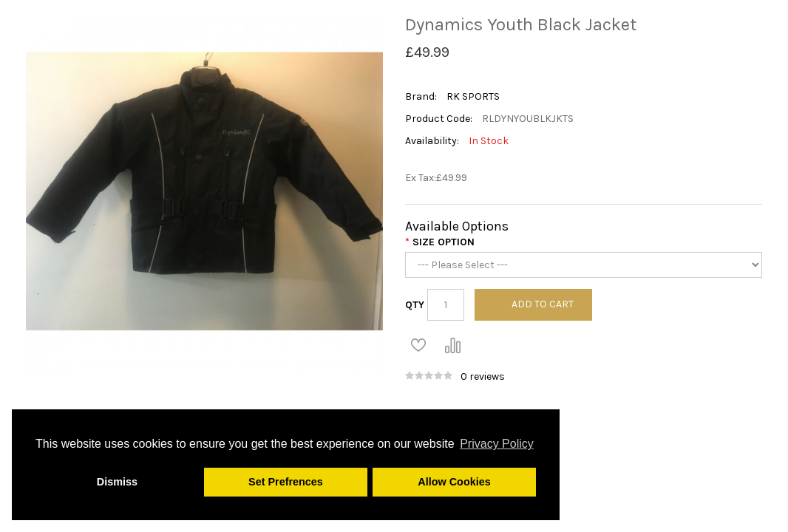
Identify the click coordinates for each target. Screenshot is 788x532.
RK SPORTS (473, 96)
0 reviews (483, 376)
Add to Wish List (418, 345)
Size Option (444, 242)
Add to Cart (543, 304)
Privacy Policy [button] (497, 444)
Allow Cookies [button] (454, 482)
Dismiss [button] (117, 482)
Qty (415, 305)
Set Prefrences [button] (286, 482)
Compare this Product (452, 345)
